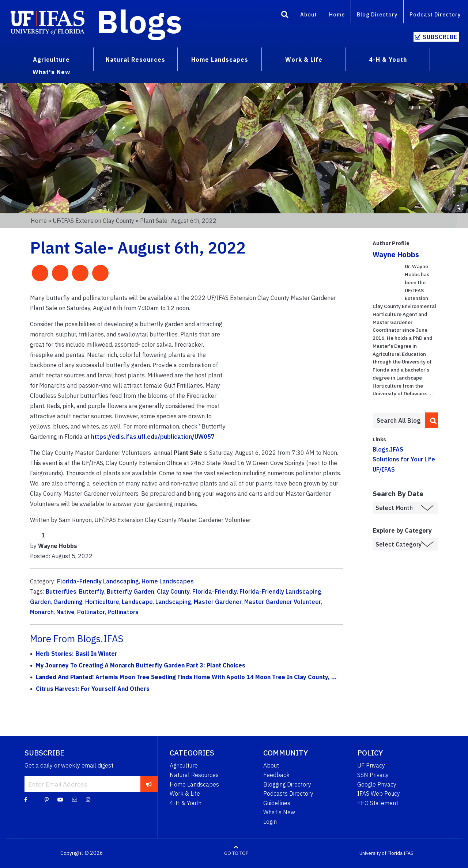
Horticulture (102, 602)
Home (337, 14)
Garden (40, 602)
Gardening (68, 602)
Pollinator (91, 612)
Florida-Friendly (215, 591)
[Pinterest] (47, 799)
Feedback (276, 775)
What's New (279, 812)
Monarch (42, 612)
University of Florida (381, 853)
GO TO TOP (236, 853)
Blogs (139, 21)
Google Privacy (377, 784)
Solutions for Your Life (404, 459)
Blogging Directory (287, 784)
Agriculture (184, 765)
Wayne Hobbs (396, 254)
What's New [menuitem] (51, 72)
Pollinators (123, 612)
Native (65, 612)
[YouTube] (60, 799)
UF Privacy (371, 765)
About (309, 14)
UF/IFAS (384, 469)
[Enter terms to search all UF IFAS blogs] (399, 420)
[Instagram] (88, 799)
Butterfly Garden (131, 591)
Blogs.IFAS (388, 449)
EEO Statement (378, 803)
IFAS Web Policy (379, 793)
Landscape (137, 602)
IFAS (409, 853)
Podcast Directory (435, 14)
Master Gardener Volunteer (283, 602)
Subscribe (440, 37)
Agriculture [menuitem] (51, 60)
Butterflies (61, 591)
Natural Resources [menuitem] (135, 60)
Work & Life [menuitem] (304, 60)
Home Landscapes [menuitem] (220, 60)
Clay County (173, 591)
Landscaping (173, 602)
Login (270, 822)
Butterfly (92, 591)
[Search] (285, 16)
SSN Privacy (373, 775)
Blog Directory (377, 14)
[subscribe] (149, 784)
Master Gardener (218, 602)
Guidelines (277, 803)
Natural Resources (194, 775)
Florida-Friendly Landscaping (98, 581)
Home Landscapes (168, 581)
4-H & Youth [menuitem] (388, 60)
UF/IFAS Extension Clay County (93, 221)
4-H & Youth (186, 803)
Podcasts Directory (288, 793)
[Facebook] (26, 799)
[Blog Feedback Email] (75, 799)
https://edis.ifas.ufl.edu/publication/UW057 (153, 437)
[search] (432, 420)
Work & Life (185, 793)
